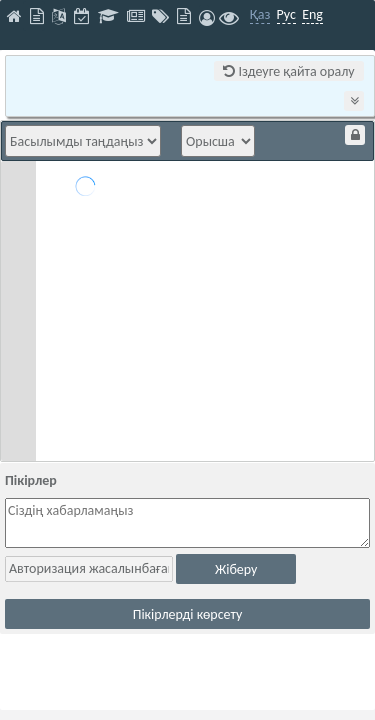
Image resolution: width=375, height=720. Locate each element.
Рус (286, 14)
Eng (312, 14)
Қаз (260, 14)
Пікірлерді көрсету (188, 614)
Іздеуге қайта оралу (288, 71)
